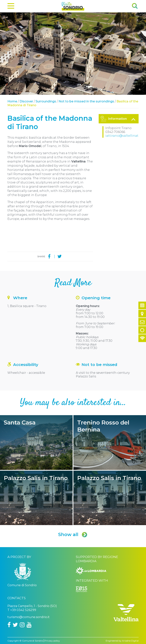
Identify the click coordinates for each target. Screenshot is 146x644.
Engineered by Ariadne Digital (122, 641)
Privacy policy (52, 641)
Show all (73, 535)
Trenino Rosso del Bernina (110, 443)
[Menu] (11, 7)
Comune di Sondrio (33, 641)
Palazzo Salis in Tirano (36, 498)
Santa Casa (36, 443)
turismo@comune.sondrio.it (29, 617)
